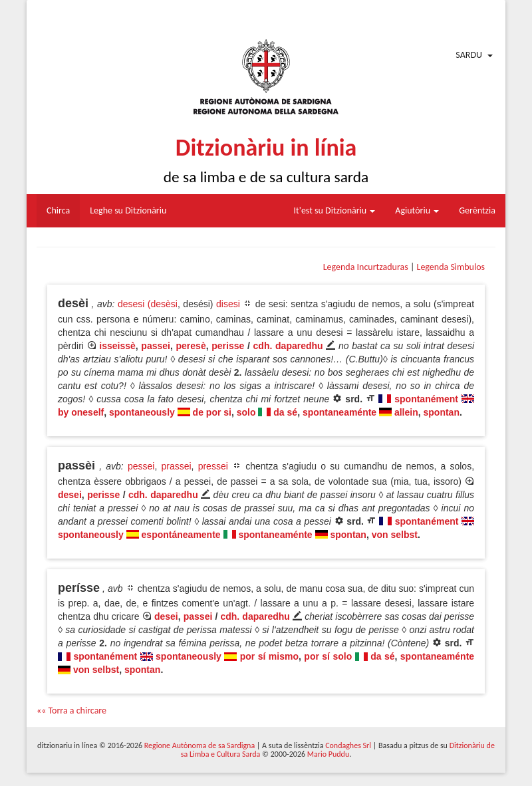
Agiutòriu (417, 210)
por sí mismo (269, 656)
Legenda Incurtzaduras (366, 267)
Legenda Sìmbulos (451, 267)
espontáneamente (181, 535)
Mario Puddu (328, 754)
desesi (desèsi (148, 304)
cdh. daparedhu (288, 346)
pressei (213, 466)
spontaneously (142, 412)
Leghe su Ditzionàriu (128, 210)
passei (156, 346)
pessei (141, 466)
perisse (228, 346)
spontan (442, 412)
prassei (176, 466)
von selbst (395, 535)
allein (406, 412)
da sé (285, 412)
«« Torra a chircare (71, 711)
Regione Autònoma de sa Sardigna (199, 745)
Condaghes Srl (348, 745)
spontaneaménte (339, 412)
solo (246, 412)
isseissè (117, 346)
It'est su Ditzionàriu (335, 210)
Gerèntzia (477, 210)
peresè (191, 346)
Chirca (58, 210)
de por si (212, 412)
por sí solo (328, 656)
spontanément (426, 399)
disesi (228, 304)
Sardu (469, 55)
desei (70, 495)
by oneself (81, 412)
